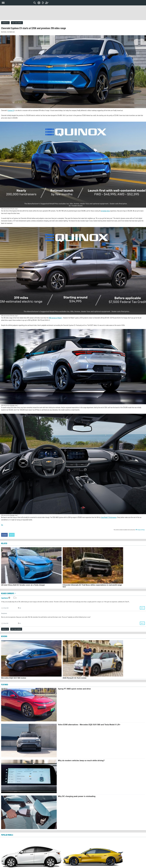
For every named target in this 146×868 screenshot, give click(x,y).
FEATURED (5, 684)
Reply (142, 608)
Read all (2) (5, 629)
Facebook (4, 535)
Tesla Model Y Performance (109, 517)
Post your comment (17, 23)
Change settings (140, 530)
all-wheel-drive (105, 211)
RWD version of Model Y (55, 318)
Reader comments (9, 593)
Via (2, 525)
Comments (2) (5, 23)
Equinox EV (11, 110)
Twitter (12, 535)
